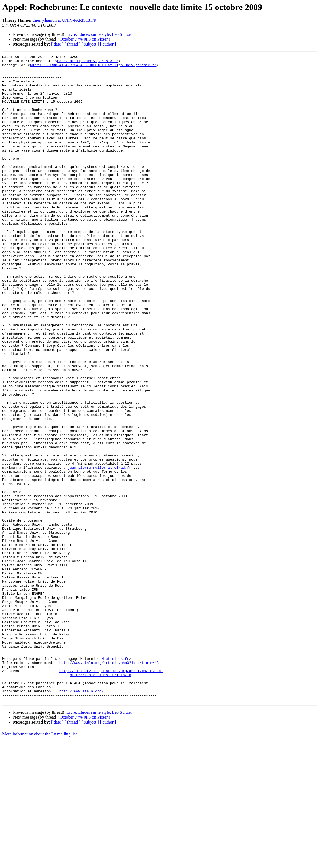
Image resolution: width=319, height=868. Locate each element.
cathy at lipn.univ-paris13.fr (88, 62)
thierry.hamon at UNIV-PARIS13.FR (65, 20)
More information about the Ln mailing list (40, 863)
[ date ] (57, 44)
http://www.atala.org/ (82, 819)
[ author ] (108, 44)
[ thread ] (72, 44)
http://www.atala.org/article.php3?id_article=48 (109, 785)
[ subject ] (90, 44)
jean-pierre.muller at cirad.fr (99, 550)
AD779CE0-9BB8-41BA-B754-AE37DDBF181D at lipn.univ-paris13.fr (93, 67)
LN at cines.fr (114, 780)
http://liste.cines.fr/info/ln (101, 799)
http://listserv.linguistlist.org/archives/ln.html (111, 794)
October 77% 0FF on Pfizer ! (85, 39)
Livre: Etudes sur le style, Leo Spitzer (99, 34)
